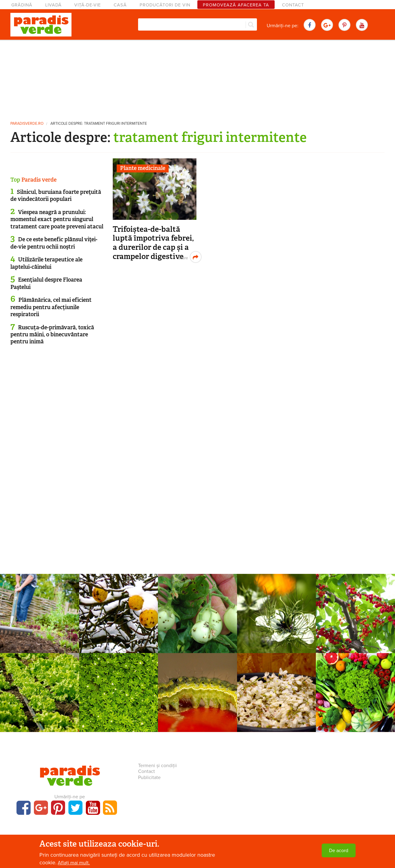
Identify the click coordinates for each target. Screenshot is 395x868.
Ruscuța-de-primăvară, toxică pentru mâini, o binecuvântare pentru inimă (52, 335)
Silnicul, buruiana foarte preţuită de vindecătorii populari (56, 196)
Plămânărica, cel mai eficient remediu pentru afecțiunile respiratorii (51, 307)
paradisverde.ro (27, 124)
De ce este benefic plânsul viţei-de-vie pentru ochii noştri (54, 243)
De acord (339, 851)
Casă (120, 5)
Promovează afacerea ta (236, 5)
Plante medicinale (143, 168)
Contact (293, 5)
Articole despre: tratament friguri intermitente (99, 124)
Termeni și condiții (157, 766)
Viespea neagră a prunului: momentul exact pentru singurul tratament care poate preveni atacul (57, 219)
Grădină (22, 5)
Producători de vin (165, 5)
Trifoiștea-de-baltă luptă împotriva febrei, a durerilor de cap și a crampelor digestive (153, 243)
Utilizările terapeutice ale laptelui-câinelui (46, 263)
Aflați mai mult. (74, 863)
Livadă (53, 5)
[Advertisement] (198, 78)
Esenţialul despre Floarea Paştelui (46, 283)
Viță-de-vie (88, 5)
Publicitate (149, 778)
